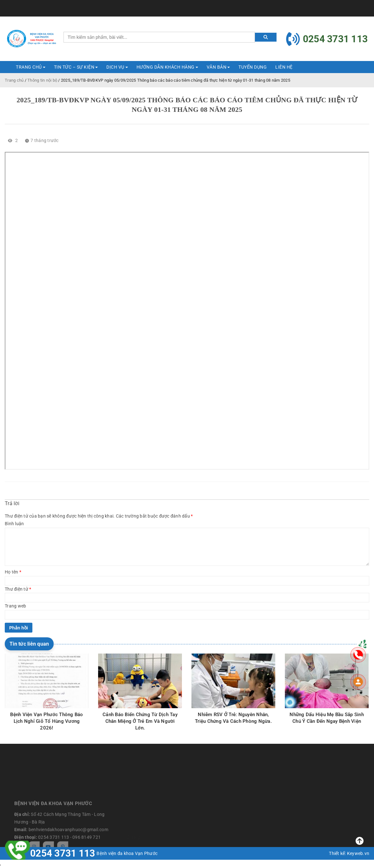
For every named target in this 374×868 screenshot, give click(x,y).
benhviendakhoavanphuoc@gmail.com (65, 5)
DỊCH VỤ (115, 67)
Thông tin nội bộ (42, 80)
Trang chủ (14, 80)
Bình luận (14, 524)
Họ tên (13, 572)
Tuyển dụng (253, 67)
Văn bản (217, 67)
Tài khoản (357, 5)
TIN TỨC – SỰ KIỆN (74, 67)
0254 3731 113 (63, 854)
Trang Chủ (29, 67)
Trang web (15, 606)
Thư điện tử (18, 589)
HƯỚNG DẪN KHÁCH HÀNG (166, 67)
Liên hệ (284, 67)
